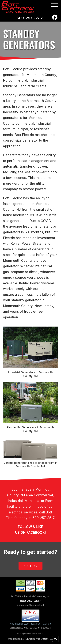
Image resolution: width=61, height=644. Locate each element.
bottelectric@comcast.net (30, 605)
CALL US (30, 566)
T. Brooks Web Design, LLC (39, 639)
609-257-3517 (30, 18)
